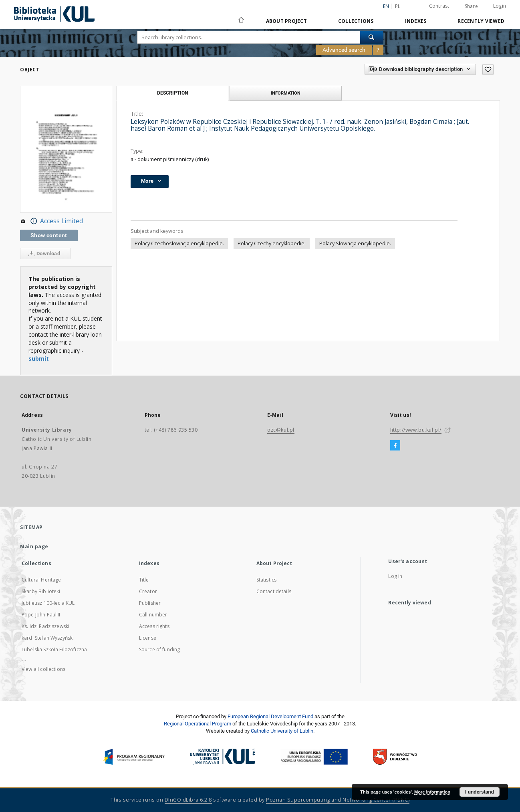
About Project (286, 21)
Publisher (150, 603)
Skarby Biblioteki (41, 591)
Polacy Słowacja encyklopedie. (355, 243)
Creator (148, 591)
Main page (34, 546)
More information (432, 792)
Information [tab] (286, 93)
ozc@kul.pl (281, 430)
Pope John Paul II (41, 615)
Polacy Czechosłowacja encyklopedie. (179, 243)
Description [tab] (172, 93)
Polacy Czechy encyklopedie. (272, 243)
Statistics (267, 580)
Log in (395, 576)
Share (471, 6)
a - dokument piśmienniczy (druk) (170, 159)
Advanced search (344, 50)
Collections (356, 21)
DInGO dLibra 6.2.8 (188, 800)
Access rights (154, 626)
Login (500, 6)
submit (39, 359)
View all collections (43, 669)
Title (144, 580)
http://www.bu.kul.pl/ (416, 430)
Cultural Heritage (41, 580)
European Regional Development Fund (270, 716)
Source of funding (160, 649)
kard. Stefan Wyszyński (48, 638)
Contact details (274, 591)
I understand (480, 792)
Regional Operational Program (198, 724)
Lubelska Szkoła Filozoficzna (54, 649)
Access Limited (51, 221)
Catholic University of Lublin (282, 731)
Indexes (416, 21)
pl (398, 6)
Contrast (439, 6)
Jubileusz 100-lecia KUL (48, 603)
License (148, 638)
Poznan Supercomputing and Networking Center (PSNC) (338, 800)
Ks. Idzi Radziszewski (45, 626)
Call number (153, 615)
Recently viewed (481, 21)
